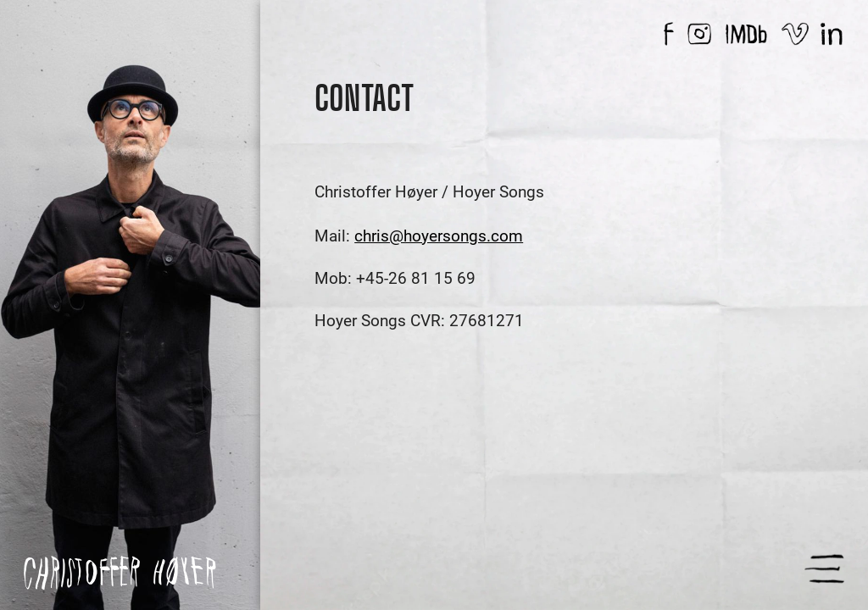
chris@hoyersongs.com (439, 236)
